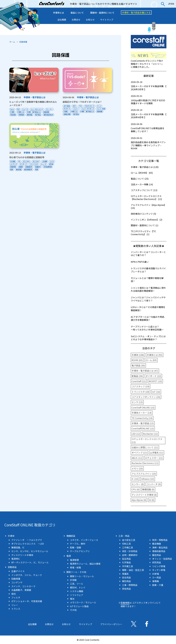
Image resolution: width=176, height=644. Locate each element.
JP (169, 4)
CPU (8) (136, 489)
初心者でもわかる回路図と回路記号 (27, 160)
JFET (75, 106)
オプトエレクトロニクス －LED (28, 544)
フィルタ (16, 597)
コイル (12, 167)
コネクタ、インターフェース (84, 540)
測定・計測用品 (130, 551)
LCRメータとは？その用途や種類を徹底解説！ (148, 309)
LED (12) (136, 434)
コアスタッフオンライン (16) (146, 397)
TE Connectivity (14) (142, 418)
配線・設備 (75, 547)
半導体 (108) (138, 355)
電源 (12, 175)
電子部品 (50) (138, 365)
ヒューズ (27, 109)
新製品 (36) (137, 376)
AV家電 (156, 574)
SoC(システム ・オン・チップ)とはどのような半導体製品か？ (148, 338)
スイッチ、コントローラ (23, 586)
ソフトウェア (77, 595)
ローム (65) (151, 360)
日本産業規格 (23, 172)
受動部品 (12, 567)
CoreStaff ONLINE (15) (143, 407)
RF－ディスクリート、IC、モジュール (30, 562)
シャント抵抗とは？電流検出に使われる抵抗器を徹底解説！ (148, 289)
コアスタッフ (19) (141, 386)
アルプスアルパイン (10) (144, 474)
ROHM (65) (137, 360)
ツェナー (77, 109)
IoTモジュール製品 (79, 606)
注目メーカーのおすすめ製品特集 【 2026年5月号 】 (149, 86)
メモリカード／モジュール (83, 602)
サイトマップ (107, 20)
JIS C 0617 (38, 164)
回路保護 (48, 112)
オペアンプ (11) (139, 453)
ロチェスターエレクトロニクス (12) (147, 440)
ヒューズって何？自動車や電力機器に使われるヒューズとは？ (33, 103)
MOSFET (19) (155, 381)
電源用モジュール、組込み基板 (85, 564)
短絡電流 (22, 115)
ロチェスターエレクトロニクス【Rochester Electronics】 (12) (146, 198)
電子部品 (40, 115)
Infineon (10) (148, 479)
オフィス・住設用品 (162, 559)
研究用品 (157, 562)
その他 (73, 610)
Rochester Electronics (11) (145, 463)
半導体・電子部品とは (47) (145, 371)
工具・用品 (124, 536)
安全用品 (126, 577)
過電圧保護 (67, 114)
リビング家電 (159, 566)
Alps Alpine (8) (139, 500)
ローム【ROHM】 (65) (142, 173)
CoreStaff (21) (139, 381)
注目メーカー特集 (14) (142, 184)
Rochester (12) (150, 434)
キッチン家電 (159, 570)
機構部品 (71, 536)
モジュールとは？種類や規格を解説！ (147, 280)
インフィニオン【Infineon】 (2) (147, 220)
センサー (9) (138, 484)
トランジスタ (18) (141, 392)
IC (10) (135, 479)
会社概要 (62, 20)
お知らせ (90, 20)
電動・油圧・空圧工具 (133, 570)
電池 (72, 599)
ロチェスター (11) (154, 458)
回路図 (38, 169)
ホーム (12, 42)
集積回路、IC (18, 547)
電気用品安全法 (15, 117)
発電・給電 (75, 567)
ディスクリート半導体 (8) (144, 495)
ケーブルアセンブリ (80, 551)
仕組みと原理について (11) (145, 447)
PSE (19, 109)
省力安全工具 (129, 540)
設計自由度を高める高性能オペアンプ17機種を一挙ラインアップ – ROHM (149, 143)
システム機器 (77, 591)
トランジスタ (43, 167)
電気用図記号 (51, 172)
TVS (82, 106)
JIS (20, 164)
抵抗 (14, 594)
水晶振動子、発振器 (21, 590)
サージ (102, 106)
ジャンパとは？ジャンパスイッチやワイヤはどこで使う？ (148, 299)
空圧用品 (126, 559)
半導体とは (58, 13)
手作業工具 (128, 566)
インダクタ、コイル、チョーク (27, 575)
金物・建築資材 (130, 555)
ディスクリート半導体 (22, 555)
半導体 (12, 112)
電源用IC (16, 559)
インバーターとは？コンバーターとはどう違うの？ (148, 254)
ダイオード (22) (153, 376)
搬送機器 (157, 544)
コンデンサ (21, 167)
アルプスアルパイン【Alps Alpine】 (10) (148, 206)
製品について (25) (140, 179)
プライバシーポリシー (111, 624)
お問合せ (76, 20)
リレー (15, 605)
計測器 (73, 580)
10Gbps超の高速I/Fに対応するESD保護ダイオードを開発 (149, 100)
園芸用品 (157, 555)
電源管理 (74, 560)
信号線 (21, 169)
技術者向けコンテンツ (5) (143, 214)
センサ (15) (137, 402)
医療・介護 (158, 585)
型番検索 (125, 603)
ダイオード (67, 109)
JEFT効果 (67, 106)
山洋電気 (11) (157, 453)
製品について (77, 13)
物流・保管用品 (160, 540)
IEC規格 (13, 164)
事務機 (155, 581)
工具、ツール (77, 584)
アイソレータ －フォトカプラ (27, 540)
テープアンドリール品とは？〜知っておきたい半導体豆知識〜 (147, 328)
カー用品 (157, 577)
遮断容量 (31, 115)
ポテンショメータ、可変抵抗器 (27, 601)
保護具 (125, 574)
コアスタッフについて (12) (144, 190)
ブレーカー (52, 109)
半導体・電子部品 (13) (143, 423)
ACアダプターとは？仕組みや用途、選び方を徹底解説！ (149, 318)
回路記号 (13, 172)
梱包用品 (126, 581)
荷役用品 (126, 589)
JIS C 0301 (28, 164)
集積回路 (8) (148, 489)
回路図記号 (47, 169)
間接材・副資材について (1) (145, 225)
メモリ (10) (137, 468)
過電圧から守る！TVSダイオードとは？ (82, 102)
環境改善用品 (159, 551)
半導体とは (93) (155, 355)
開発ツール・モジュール (82, 576)
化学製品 (126, 562)
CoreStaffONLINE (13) (143, 428)
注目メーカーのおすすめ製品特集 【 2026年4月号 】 (149, 114)
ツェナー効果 (103, 109)
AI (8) (152, 500)
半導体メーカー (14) (142, 413)
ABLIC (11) (137, 458)
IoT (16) (156, 392)
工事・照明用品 (130, 585)
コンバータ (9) (154, 484)
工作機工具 (128, 547)
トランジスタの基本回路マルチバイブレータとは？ (148, 270)
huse (12, 109)
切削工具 (126, 544)
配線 (32, 172)
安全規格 (13, 115)
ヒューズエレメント (39, 109)
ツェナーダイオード (89, 109)
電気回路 (40, 172)
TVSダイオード (92, 106)
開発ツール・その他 (76, 572)
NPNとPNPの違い (140, 262)
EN (173, 4)
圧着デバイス (18, 571)
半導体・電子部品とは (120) (145, 167)
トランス (16, 609)
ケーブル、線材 (78, 544)
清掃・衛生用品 (160, 547)
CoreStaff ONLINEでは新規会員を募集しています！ (149, 128)
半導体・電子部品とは (35, 97)
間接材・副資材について (102, 13)
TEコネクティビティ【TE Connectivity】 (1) (143, 233)
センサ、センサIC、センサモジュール (30, 551)
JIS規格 (48, 164)
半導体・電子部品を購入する (136, 12)
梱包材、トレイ (78, 587)
